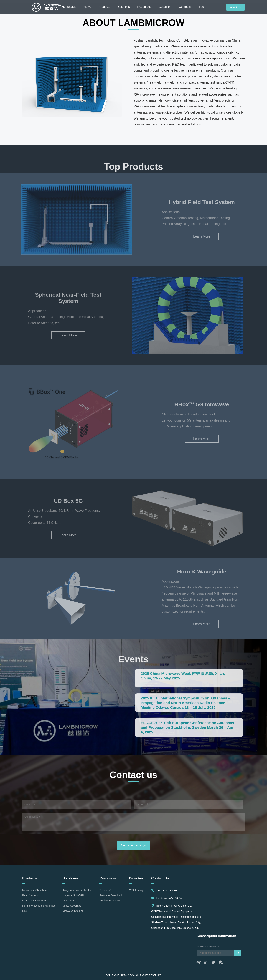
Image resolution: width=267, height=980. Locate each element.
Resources (144, 7)
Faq (202, 7)
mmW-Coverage (72, 906)
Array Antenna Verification (77, 890)
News (87, 7)
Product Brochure (109, 901)
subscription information (216, 936)
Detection (165, 7)
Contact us (160, 878)
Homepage (69, 7)
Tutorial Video (107, 890)
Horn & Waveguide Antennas (39, 906)
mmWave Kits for (73, 911)
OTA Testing (136, 890)
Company (185, 7)
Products (104, 7)
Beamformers (30, 895)
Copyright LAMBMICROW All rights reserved (133, 975)
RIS (24, 911)
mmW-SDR (69, 901)
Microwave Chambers (35, 890)
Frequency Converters (35, 901)
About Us (235, 7)
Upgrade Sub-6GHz (74, 895)
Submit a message (134, 845)
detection (137, 878)
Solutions (124, 7)
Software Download (111, 895)
